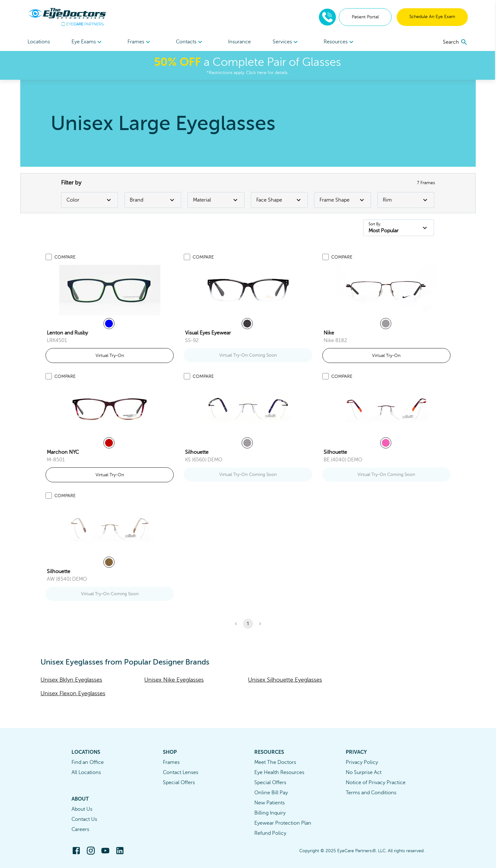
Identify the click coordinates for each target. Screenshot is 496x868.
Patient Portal (366, 17)
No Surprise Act (364, 772)
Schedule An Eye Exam (433, 17)
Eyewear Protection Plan (283, 823)
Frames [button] (140, 42)
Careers (80, 829)
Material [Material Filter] (216, 200)
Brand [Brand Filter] (153, 200)
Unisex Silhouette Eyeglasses (285, 680)
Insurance (240, 42)
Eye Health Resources (279, 772)
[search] (456, 42)
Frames (171, 762)
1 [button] (248, 624)
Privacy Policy (362, 762)
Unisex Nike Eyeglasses (174, 680)
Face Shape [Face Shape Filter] (279, 200)
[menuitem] (88, 42)
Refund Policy (270, 833)
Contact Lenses (181, 772)
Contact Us (84, 819)
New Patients (270, 803)
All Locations (86, 772)
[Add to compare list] (49, 257)
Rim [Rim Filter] (406, 200)
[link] (110, 290)
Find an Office (88, 762)
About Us (82, 809)
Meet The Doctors (275, 762)
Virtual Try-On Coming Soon (248, 355)
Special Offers (179, 783)
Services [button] (286, 42)
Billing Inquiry (270, 813)
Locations (39, 42)
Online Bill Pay (271, 793)
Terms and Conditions (371, 793)
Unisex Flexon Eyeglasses (73, 693)
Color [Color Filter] (90, 200)
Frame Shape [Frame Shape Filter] (343, 200)
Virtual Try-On (110, 356)
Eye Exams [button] (88, 42)
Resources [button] (340, 42)
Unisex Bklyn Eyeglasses (71, 680)
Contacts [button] (190, 42)
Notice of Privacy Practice (376, 783)
